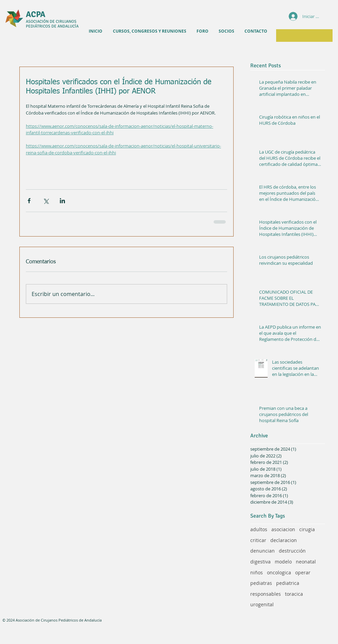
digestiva (260, 562)
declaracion (284, 540)
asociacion (283, 529)
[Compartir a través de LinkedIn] (62, 201)
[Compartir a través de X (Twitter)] (46, 201)
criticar (258, 540)
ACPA (36, 14)
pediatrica (288, 583)
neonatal (306, 562)
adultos (259, 529)
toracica (294, 594)
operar (303, 572)
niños (257, 572)
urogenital (262, 604)
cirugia (307, 529)
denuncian (263, 551)
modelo (283, 562)
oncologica (279, 572)
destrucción (292, 551)
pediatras (261, 583)
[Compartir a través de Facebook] (29, 201)
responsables (266, 594)
